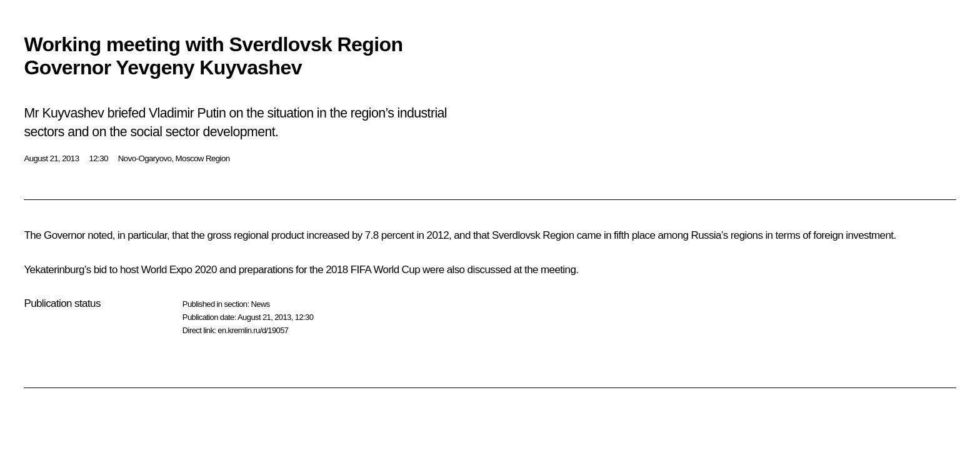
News (260, 304)
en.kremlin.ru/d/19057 (253, 330)
